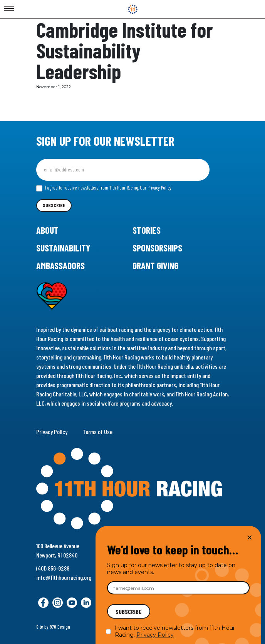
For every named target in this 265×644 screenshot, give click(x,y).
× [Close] (250, 537)
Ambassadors (60, 265)
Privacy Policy (52, 432)
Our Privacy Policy (156, 188)
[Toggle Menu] (9, 9)
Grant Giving (155, 265)
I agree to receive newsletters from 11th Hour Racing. (104, 188)
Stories (147, 230)
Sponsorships (157, 248)
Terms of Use (98, 432)
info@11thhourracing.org (64, 577)
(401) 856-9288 (53, 568)
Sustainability (63, 248)
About (47, 230)
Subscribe (54, 205)
